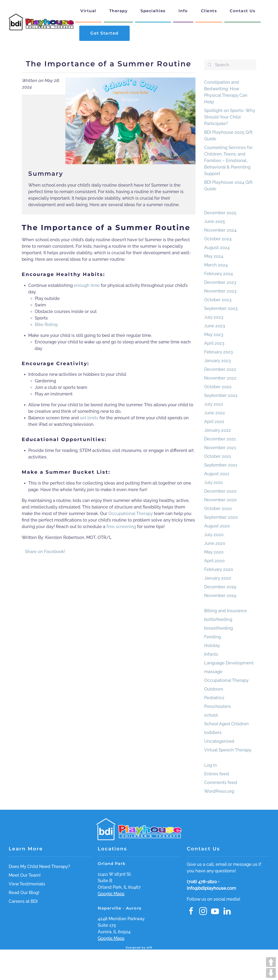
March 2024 (216, 265)
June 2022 (215, 413)
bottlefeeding (218, 619)
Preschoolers (218, 706)
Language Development (229, 663)
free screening (121, 527)
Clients (209, 11)
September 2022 (221, 395)
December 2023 (220, 282)
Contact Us (242, 11)
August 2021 (217, 474)
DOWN (271, 973)
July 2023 (214, 317)
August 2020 (217, 526)
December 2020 (220, 491)
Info (183, 11)
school (211, 715)
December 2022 (220, 369)
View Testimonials (27, 884)
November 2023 (220, 291)
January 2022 (218, 430)
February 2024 (218, 274)
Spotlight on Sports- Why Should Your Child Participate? (230, 117)
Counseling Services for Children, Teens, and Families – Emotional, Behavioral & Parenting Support (228, 161)
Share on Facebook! (45, 552)
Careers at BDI (23, 901)
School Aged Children (226, 724)
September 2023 (221, 308)
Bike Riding (46, 324)
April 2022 (214, 421)
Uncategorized (219, 741)
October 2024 (218, 239)
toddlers (213, 732)
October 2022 (218, 387)
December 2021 (220, 439)
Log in (210, 765)
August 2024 (217, 248)
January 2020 (218, 578)
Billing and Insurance (226, 611)
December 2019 (220, 587)
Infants (211, 654)
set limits (89, 418)
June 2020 (215, 543)
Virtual (88, 11)
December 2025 (220, 213)
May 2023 (214, 334)
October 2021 (218, 456)
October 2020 (218, 508)
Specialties (153, 11)
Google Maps (111, 894)
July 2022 (214, 404)
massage (213, 672)
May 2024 (214, 256)
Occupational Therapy (131, 513)
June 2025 (215, 221)
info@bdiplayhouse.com (211, 888)
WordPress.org (219, 791)
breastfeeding (218, 628)
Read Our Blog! (24, 893)
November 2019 (220, 595)
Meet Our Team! (25, 875)
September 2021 (221, 465)
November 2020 (220, 500)
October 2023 (218, 300)
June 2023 (215, 326)
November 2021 (220, 448)
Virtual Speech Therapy (228, 750)
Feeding (213, 637)
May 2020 (214, 552)
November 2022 (220, 378)
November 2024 (220, 230)
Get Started (104, 33)
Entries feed (217, 774)
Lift (150, 947)
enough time (87, 285)
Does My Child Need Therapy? (39, 866)
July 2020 (214, 535)
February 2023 (218, 352)
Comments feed (221, 783)
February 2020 (219, 569)
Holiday (212, 646)
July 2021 (213, 482)
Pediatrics (214, 698)
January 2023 (218, 361)
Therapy (118, 11)
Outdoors (214, 689)
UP (271, 962)
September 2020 (221, 517)
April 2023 (214, 343)
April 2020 (214, 561)
